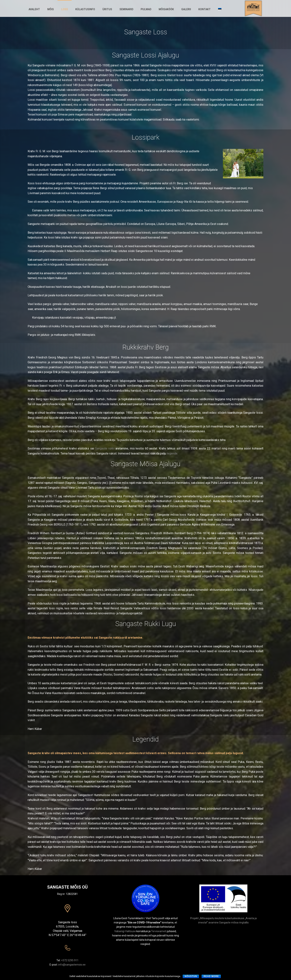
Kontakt (205, 9)
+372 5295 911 (70, 960)
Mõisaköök (166, 9)
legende (172, 453)
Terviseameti (159, 931)
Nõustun (191, 976)
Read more (211, 976)
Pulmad (146, 9)
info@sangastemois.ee (72, 965)
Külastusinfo (85, 9)
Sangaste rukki (105, 448)
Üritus (107, 9)
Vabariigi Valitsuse (125, 931)
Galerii (186, 9)
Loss (65, 9)
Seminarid (126, 9)
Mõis (51, 9)
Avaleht (34, 9)
